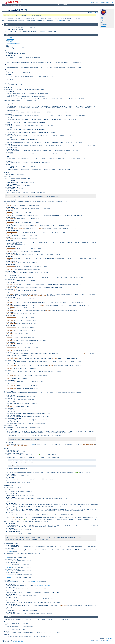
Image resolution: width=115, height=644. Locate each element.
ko (95, 12)
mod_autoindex (11, 219)
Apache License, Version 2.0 (17, 641)
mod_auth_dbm (11, 284)
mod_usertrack (11, 385)
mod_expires (11, 320)
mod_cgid (40, 229)
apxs (34, 440)
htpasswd (10, 571)
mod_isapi (10, 350)
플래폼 (60, 21)
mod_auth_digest (12, 288)
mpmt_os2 (93, 444)
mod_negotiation (12, 263)
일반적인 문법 (8, 177)
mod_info (10, 334)
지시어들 (96, 3)
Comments (103, 26)
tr (98, 12)
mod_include (11, 251)
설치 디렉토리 (11, 39)
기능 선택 (10, 42)
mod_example (18, 410)
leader (88, 444)
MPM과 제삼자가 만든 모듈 (11, 426)
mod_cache (10, 294)
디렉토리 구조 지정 (9, 103)
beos (84, 444)
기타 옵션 (7, 448)
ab (8, 558)
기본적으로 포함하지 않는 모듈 (12, 275)
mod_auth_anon (11, 281)
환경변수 (103, 20)
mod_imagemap (11, 248)
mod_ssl (9, 379)
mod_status (10, 269)
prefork (15, 446)
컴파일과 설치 (104, 24)
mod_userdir (11, 273)
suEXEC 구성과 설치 (36, 582)
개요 (102, 17)
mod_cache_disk (32, 296)
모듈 (92, 3)
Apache (4, 7)
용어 (102, 3)
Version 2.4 (23, 7)
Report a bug (111, 3)
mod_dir (9, 235)
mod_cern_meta (11, 299)
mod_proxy (10, 354)
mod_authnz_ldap (12, 291)
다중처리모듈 (31, 444)
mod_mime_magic (12, 347)
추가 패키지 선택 (9, 485)
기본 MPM (63, 444)
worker (16, 229)
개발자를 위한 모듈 (9, 391)
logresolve (10, 574)
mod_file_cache (12, 327)
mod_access (10, 222)
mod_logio (10, 340)
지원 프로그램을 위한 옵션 (13, 43)
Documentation (16, 7)
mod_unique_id (11, 382)
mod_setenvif (11, 266)
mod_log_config (12, 255)
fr (93, 12)
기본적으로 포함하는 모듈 (10, 200)
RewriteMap (27, 520)
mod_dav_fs (43, 306)
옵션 (102, 19)
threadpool (21, 446)
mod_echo (10, 407)
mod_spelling (11, 375)
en (91, 12)
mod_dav (9, 306)
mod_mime (10, 258)
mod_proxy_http (82, 354)
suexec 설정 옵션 (8, 580)
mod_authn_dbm (8, 520)
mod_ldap (10, 337)
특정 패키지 (7, 501)
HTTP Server (9, 7)
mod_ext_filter (12, 324)
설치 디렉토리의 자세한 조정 (11, 110)
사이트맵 (106, 3)
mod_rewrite (11, 369)
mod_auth (10, 215)
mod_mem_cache (42, 296)
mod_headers (11, 330)
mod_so (9, 372)
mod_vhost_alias (12, 389)
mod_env (9, 239)
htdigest (10, 568)
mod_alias (10, 209)
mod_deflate (11, 314)
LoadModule (40, 455)
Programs (29, 7)
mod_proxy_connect (63, 354)
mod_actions (11, 205)
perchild (22, 229)
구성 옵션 (10, 38)
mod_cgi (36, 225)
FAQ (99, 3)
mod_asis (10, 212)
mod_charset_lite (12, 232)
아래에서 (44, 32)
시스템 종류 (10, 40)
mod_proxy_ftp (73, 354)
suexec (33, 550)
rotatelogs (10, 578)
